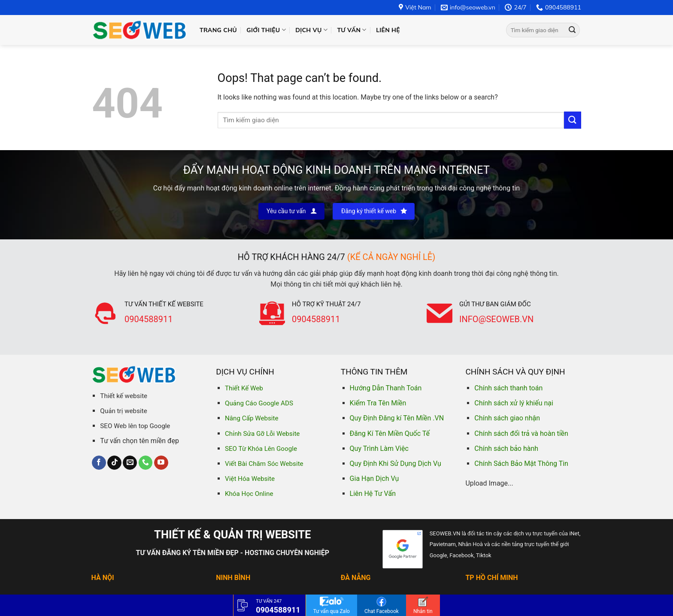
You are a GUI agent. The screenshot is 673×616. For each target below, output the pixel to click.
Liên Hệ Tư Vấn (373, 494)
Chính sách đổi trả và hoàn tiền (521, 433)
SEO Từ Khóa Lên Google (261, 449)
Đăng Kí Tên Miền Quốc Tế (390, 433)
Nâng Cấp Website (252, 418)
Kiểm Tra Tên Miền (378, 403)
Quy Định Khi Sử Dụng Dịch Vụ (396, 464)
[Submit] (572, 30)
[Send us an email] (130, 463)
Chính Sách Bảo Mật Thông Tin (521, 464)
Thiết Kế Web (244, 388)
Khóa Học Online (249, 494)
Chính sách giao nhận (507, 418)
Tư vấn (352, 30)
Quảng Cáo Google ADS (259, 403)
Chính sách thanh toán (508, 388)
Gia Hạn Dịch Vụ (374, 479)
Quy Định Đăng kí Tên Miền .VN (397, 418)
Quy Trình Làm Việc (379, 448)
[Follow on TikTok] (114, 463)
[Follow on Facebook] (99, 463)
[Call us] (146, 463)
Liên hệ (388, 30)
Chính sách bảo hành (506, 448)
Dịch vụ (311, 30)
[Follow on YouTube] (161, 463)
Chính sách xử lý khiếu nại (514, 403)
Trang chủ (218, 30)
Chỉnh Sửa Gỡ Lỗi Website (262, 434)
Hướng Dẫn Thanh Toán (386, 388)
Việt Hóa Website (250, 479)
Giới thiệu (266, 30)
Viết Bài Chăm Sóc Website (264, 464)
